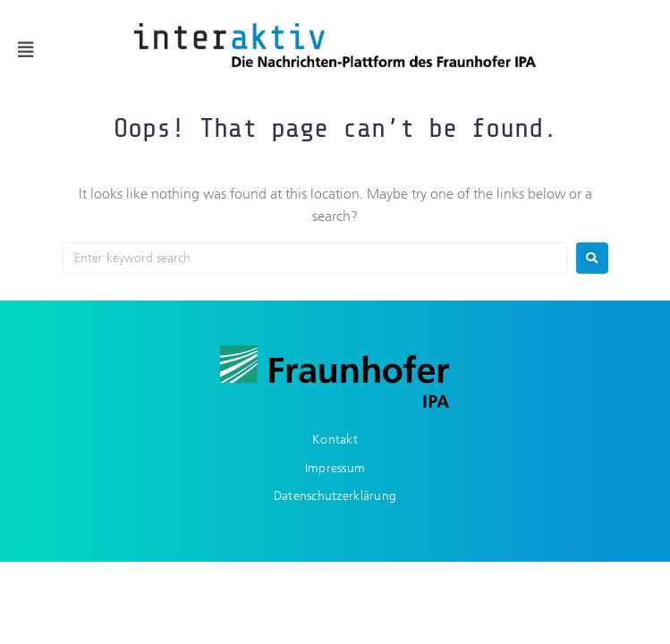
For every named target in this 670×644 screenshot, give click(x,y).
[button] (26, 50)
